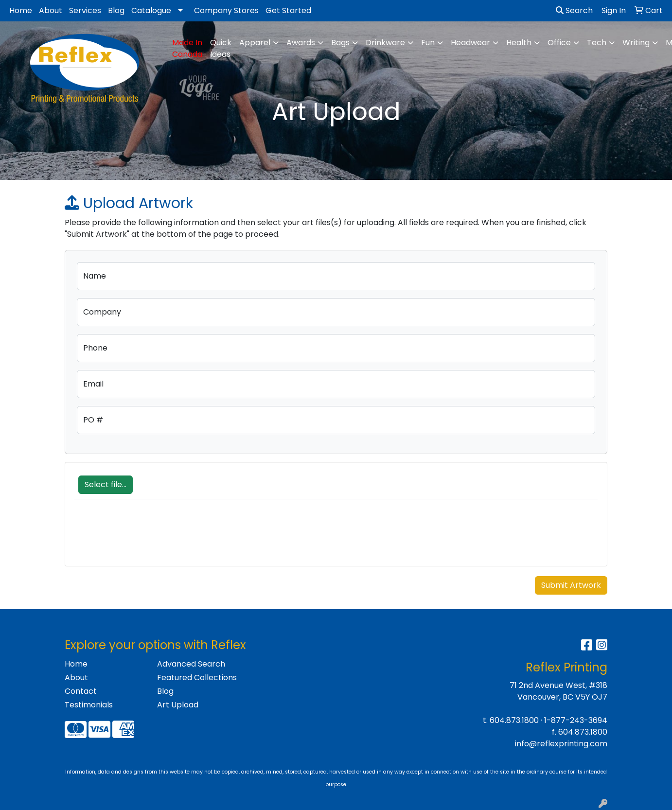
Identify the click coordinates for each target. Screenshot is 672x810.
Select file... (106, 484)
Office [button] (559, 43)
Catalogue (151, 10)
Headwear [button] (470, 43)
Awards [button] (301, 43)
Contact (81, 691)
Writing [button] (636, 43)
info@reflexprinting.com (561, 744)
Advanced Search (191, 664)
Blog (116, 10)
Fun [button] (428, 43)
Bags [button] (340, 43)
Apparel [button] (255, 43)
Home (21, 10)
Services (85, 10)
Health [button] (519, 43)
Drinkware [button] (385, 43)
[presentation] (148, 538)
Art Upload (178, 705)
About (51, 10)
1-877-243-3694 (576, 720)
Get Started (288, 10)
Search (574, 10)
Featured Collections (197, 678)
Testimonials (89, 705)
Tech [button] (597, 43)
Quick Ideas (221, 48)
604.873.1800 (514, 720)
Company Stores (226, 10)
